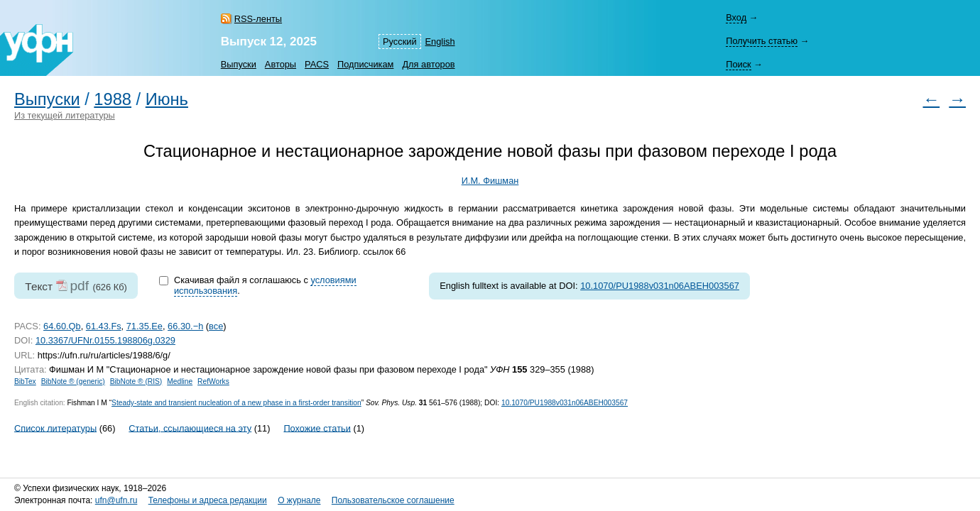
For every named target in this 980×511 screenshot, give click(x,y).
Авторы (281, 64)
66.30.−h (185, 326)
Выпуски (239, 64)
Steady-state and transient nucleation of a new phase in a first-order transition (236, 403)
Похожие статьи (317, 428)
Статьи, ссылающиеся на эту (190, 428)
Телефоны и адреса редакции (208, 500)
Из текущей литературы (65, 115)
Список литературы (55, 428)
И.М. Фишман (490, 181)
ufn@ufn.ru (116, 500)
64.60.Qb (62, 326)
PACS (317, 64)
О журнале (299, 500)
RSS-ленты (258, 19)
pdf (79, 286)
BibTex (25, 381)
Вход (736, 17)
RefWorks (213, 381)
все (216, 326)
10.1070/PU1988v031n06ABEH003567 (660, 286)
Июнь (167, 99)
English (440, 42)
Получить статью (762, 41)
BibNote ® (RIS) (136, 381)
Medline (180, 381)
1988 (113, 99)
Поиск (738, 64)
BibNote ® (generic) (73, 381)
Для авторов (428, 64)
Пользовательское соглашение (393, 500)
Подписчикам (365, 64)
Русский (399, 42)
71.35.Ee (145, 326)
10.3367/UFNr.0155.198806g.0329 (105, 340)
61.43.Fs (104, 326)
